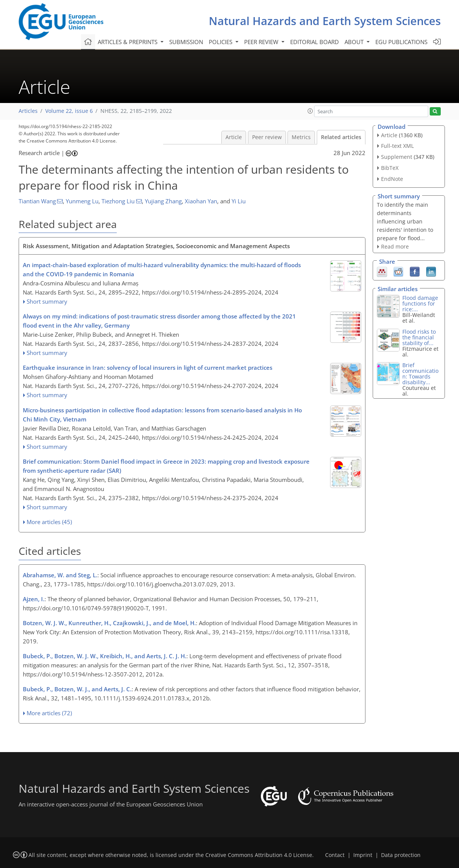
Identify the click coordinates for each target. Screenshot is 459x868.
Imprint (363, 855)
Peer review (267, 137)
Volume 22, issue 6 (69, 111)
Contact (335, 855)
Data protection (401, 855)
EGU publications (401, 42)
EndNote (392, 179)
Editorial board (314, 42)
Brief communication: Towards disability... (420, 374)
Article (234, 137)
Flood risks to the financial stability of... (419, 337)
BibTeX (390, 168)
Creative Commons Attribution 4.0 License (259, 855)
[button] (310, 111)
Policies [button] (221, 42)
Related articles (341, 137)
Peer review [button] (262, 42)
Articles (28, 111)
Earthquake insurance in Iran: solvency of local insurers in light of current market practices (148, 367)
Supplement (397, 157)
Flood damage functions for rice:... (420, 303)
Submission (186, 42)
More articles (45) (49, 522)
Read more (395, 246)
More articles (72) (49, 713)
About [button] (355, 42)
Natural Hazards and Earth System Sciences (325, 21)
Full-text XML (397, 146)
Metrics (301, 137)
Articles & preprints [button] (128, 42)
